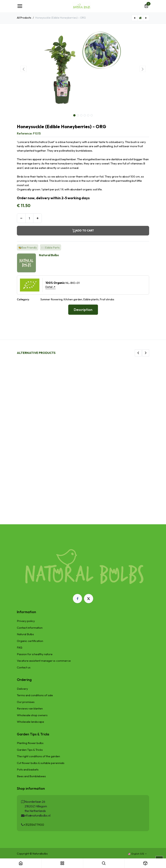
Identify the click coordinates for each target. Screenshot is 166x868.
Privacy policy (26, 621)
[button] (23, 69)
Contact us (24, 667)
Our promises (26, 702)
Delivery (22, 689)
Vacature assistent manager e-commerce (44, 661)
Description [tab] (83, 310)
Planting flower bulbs (30, 743)
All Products (24, 18)
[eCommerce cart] (146, 6)
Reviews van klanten (30, 708)
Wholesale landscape (30, 722)
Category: (23, 299)
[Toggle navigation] (20, 6)
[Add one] (37, 218)
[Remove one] (21, 218)
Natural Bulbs (25, 634)
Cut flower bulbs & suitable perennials (41, 763)
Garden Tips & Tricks (30, 750)
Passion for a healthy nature (35, 654)
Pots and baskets (28, 769)
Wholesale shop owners (32, 715)
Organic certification (30, 641)
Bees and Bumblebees (31, 776)
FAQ (20, 647)
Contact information (30, 628)
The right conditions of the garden (38, 756)
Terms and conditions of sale (35, 695)
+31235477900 (34, 825)
